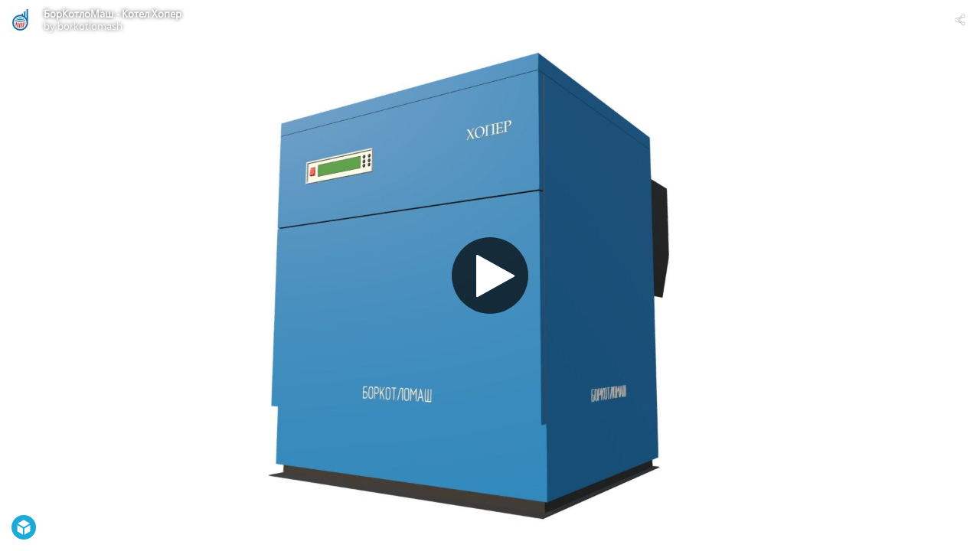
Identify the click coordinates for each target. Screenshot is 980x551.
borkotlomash (90, 26)
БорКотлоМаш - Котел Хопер (113, 14)
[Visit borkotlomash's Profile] (20, 20)
